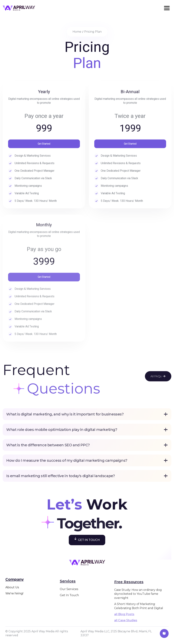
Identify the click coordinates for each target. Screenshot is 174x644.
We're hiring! (14, 609)
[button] (167, 8)
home (77, 32)
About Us (12, 603)
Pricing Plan (93, 32)
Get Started (44, 145)
